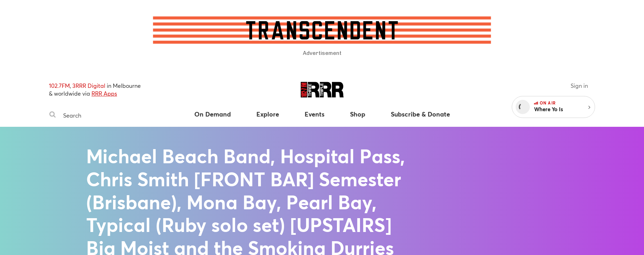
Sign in (579, 86)
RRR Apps (104, 93)
